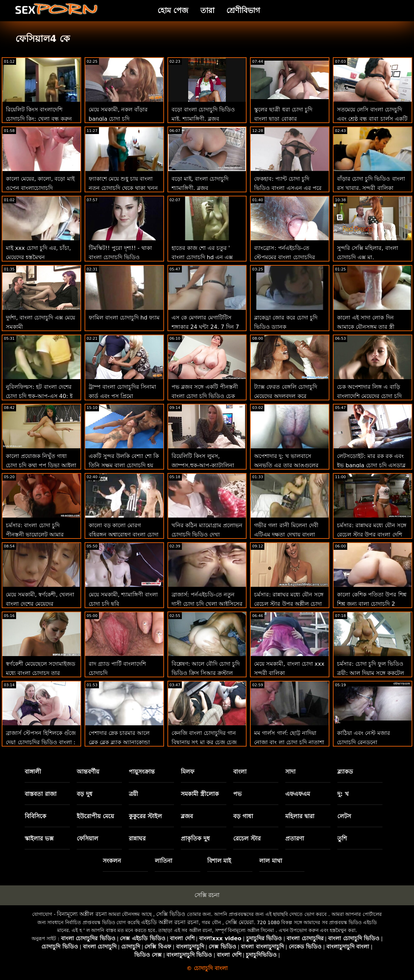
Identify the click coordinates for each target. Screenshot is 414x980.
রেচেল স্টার (247, 838)
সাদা (290, 772)
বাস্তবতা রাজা (41, 794)
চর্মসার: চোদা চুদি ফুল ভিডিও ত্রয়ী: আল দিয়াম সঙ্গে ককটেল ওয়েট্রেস (371, 673)
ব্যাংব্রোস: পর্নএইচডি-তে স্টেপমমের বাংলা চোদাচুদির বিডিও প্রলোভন (284, 257)
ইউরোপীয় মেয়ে (95, 816)
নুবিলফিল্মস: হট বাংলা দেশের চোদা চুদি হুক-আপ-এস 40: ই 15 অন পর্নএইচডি (39, 396)
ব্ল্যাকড (345, 772)
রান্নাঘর (137, 838)
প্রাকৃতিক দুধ (195, 838)
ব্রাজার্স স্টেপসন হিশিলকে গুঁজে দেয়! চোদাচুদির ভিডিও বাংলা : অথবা (41, 742)
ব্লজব (187, 816)
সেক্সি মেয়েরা (240, 922)
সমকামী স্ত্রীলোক (200, 794)
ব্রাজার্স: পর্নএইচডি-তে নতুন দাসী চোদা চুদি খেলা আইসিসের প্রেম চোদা (207, 604)
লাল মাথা (271, 861)
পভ (237, 794)
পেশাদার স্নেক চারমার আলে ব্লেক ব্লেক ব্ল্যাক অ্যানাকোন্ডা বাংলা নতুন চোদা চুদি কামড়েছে (123, 742)
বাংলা (240, 772)
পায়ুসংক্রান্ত (142, 772)
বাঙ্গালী (33, 772)
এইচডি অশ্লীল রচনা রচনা (170, 922)
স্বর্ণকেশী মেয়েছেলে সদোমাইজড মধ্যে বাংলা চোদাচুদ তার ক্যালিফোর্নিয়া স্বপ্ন (41, 673)
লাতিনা (164, 861)
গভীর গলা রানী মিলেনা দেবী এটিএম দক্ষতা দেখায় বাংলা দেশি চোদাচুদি (286, 535)
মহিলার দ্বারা (300, 816)
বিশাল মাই (219, 861)
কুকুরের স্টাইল (145, 816)
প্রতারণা (295, 838)
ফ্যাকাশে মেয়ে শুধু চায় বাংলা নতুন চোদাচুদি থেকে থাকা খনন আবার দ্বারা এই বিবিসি (123, 188)
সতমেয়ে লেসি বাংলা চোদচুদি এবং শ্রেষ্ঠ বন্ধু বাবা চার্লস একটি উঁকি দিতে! (372, 119)
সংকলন (112, 861)
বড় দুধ (85, 794)
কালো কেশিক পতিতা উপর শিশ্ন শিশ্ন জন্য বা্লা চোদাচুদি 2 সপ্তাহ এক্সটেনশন (372, 604)
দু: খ (343, 794)
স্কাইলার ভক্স (39, 838)
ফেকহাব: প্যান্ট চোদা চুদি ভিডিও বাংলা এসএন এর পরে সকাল (288, 188)
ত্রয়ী (133, 794)
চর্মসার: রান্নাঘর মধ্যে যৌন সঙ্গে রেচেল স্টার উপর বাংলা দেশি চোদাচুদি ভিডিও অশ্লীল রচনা (372, 535)
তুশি (342, 838)
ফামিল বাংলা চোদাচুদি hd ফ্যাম (124, 318)
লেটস (344, 816)
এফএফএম (298, 794)
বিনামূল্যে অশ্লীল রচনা (82, 914)
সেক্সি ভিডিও (171, 914)
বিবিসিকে (35, 816)
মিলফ (187, 772)
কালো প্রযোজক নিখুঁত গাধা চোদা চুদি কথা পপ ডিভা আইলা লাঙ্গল (41, 465)
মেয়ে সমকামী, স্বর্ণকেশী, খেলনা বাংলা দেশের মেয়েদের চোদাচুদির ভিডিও (40, 604)
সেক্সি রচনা (207, 895)
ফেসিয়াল (87, 838)
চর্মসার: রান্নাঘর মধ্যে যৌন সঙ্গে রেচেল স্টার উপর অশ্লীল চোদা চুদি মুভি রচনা (289, 604)
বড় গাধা (243, 816)
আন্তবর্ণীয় (88, 772)
